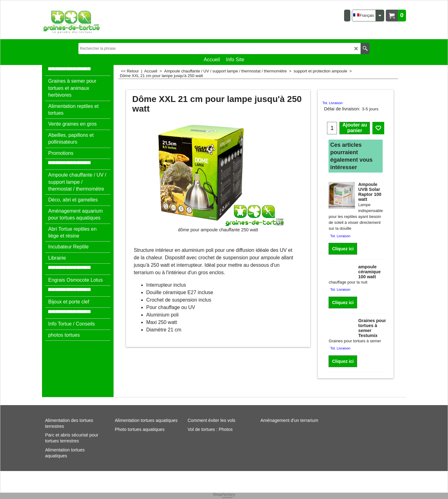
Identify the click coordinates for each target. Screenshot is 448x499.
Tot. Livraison (332, 103)
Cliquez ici (343, 249)
